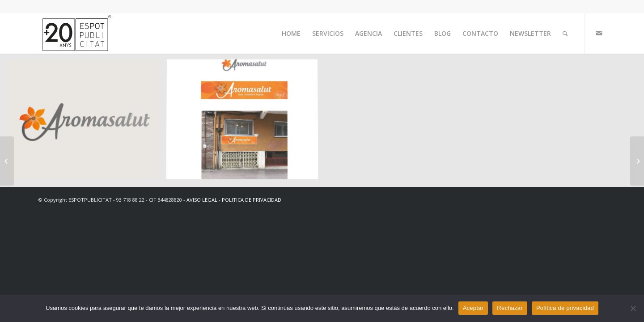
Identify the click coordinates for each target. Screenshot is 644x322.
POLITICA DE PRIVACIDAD (252, 200)
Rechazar (510, 308)
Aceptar (473, 308)
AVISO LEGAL (202, 200)
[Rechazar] (633, 308)
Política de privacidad (565, 308)
